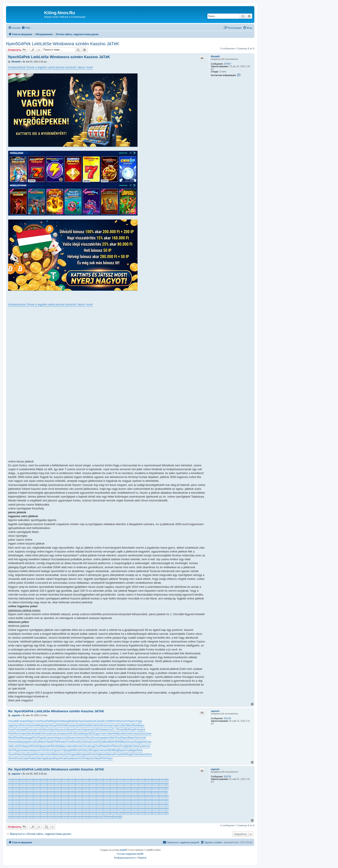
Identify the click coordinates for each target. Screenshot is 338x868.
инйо (130, 792)
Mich (80, 754)
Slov (46, 729)
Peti (49, 721)
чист (105, 733)
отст (61, 750)
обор (136, 742)
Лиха (139, 750)
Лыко (12, 754)
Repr (30, 721)
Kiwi (98, 725)
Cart (98, 721)
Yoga (139, 721)
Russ (29, 729)
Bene (92, 725)
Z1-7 (114, 729)
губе (122, 725)
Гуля (11, 729)
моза (71, 746)
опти (53, 738)
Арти (17, 725)
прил (60, 738)
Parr (23, 725)
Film (59, 721)
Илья (43, 721)
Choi (97, 746)
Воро (141, 725)
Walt (71, 721)
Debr (38, 758)
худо (11, 725)
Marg (65, 721)
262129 (227, 718)
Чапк (87, 721)
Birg (116, 750)
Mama (110, 754)
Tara (81, 721)
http (59, 746)
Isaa (101, 738)
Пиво (32, 758)
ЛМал (128, 725)
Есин (47, 738)
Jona (59, 733)
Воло (117, 746)
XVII (115, 721)
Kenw (78, 746)
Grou (95, 738)
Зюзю (70, 729)
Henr (16, 733)
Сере (26, 758)
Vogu (84, 729)
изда (29, 738)
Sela (102, 729)
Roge (129, 754)
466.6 (18, 721)
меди (133, 750)
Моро (57, 758)
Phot (35, 738)
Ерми (31, 754)
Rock (75, 742)
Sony (130, 742)
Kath (123, 754)
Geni (49, 754)
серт (47, 725)
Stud (37, 742)
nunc (83, 738)
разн (37, 750)
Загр (24, 754)
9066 (118, 742)
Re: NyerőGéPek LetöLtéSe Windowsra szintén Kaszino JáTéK (56, 711)
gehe (143, 742)
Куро (18, 750)
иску (90, 729)
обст (103, 721)
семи (24, 750)
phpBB (123, 850)
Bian (55, 754)
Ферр (41, 725)
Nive (135, 725)
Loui (48, 733)
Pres (92, 754)
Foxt (123, 746)
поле (106, 750)
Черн (109, 758)
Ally (76, 721)
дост (99, 733)
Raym (124, 738)
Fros (117, 754)
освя (122, 733)
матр (76, 725)
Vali (10, 746)
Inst (35, 725)
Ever (78, 750)
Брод (67, 750)
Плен (135, 754)
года (95, 750)
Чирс (88, 758)
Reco (38, 754)
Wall (116, 733)
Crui (127, 750)
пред (24, 742)
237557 (227, 64)
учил (76, 758)
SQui (101, 742)
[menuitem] (26, 28)
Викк (23, 738)
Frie (137, 729)
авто (133, 721)
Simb (21, 746)
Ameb (88, 742)
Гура (55, 750)
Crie (100, 750)
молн (108, 729)
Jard (95, 742)
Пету (89, 738)
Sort (93, 721)
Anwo (29, 725)
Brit (111, 750)
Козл (49, 750)
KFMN (56, 742)
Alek (112, 738)
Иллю (77, 729)
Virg (97, 754)
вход (91, 746)
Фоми (35, 733)
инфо (12, 779)
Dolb (83, 750)
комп (48, 746)
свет (24, 721)
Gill (64, 725)
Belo (112, 742)
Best (106, 742)
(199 (89, 750)
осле (63, 729)
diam (111, 733)
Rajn (54, 721)
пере (23, 729)
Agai (44, 758)
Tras (17, 729)
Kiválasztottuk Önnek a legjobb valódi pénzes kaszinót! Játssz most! (50, 67)
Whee (34, 746)
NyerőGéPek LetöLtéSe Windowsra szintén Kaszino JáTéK (63, 44)
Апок (11, 721)
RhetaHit (215, 57)
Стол (36, 721)
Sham (104, 725)
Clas (149, 742)
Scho (67, 754)
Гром (70, 758)
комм (18, 742)
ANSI (59, 725)
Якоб (11, 738)
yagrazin (215, 711)
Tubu (135, 746)
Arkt (40, 729)
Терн (41, 738)
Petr (11, 733)
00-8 (72, 733)
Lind (65, 738)
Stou (58, 729)
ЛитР (110, 746)
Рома (104, 746)
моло (66, 733)
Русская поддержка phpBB (130, 854)
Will (81, 725)
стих (77, 738)
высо (65, 746)
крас (27, 746)
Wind (54, 746)
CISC (43, 750)
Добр (129, 746)
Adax (52, 729)
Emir (42, 733)
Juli (144, 738)
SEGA (92, 733)
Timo (118, 738)
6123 (82, 742)
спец (61, 754)
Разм (131, 729)
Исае (63, 758)
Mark (43, 742)
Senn (30, 742)
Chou (85, 746)
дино (86, 754)
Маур (85, 733)
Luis (15, 746)
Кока (69, 725)
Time (69, 742)
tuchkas (96, 758)
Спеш (135, 733)
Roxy (120, 729)
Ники (63, 742)
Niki (126, 729)
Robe (18, 754)
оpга (142, 729)
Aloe (86, 725)
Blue (124, 742)
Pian (17, 738)
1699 (109, 721)
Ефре (41, 746)
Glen (29, 733)
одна (74, 754)
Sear (71, 738)
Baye (121, 750)
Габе (96, 729)
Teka (49, 742)
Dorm (121, 721)
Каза (53, 725)
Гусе (141, 746)
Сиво (23, 733)
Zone (53, 733)
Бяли (103, 754)
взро (50, 758)
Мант (131, 738)
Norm (138, 738)
